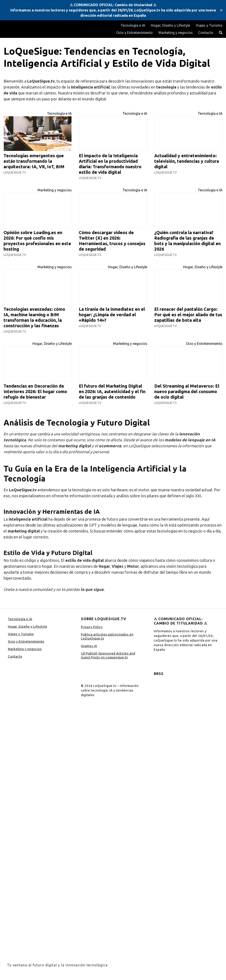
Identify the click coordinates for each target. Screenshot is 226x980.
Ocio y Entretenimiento (134, 33)
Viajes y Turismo (209, 25)
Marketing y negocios (176, 33)
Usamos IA (89, 646)
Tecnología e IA (133, 25)
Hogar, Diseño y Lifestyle (170, 25)
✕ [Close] (221, 10)
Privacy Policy (92, 627)
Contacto (206, 33)
